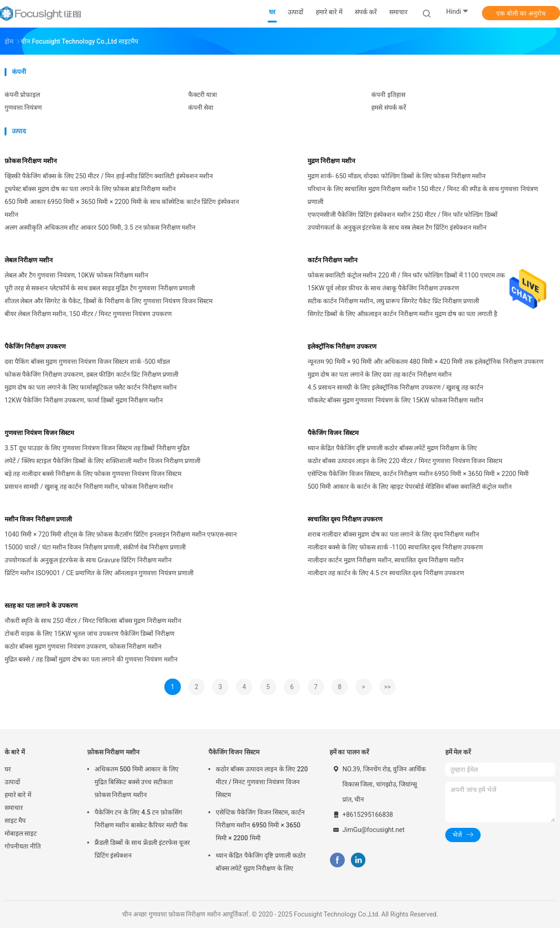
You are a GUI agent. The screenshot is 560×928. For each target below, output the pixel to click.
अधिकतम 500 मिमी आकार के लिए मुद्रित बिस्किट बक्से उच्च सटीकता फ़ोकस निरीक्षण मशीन (137, 782)
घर (8, 769)
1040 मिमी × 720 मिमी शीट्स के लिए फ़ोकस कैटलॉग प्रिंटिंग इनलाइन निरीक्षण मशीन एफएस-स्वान (121, 534)
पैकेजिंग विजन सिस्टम (333, 433)
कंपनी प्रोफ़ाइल (22, 95)
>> (388, 687)
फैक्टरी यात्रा (203, 95)
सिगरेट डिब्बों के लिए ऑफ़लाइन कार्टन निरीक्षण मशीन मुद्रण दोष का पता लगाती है (402, 314)
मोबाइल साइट (21, 833)
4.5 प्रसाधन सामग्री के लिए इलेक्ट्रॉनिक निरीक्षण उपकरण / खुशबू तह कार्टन (395, 387)
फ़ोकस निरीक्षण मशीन (31, 161)
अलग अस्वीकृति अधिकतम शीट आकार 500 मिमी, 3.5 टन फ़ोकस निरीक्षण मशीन (100, 227)
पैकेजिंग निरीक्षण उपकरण (35, 346)
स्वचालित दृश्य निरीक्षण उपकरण (345, 519)
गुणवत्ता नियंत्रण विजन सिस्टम (39, 433)
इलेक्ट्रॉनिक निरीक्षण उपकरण (342, 346)
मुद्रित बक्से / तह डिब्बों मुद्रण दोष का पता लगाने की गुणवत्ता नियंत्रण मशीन (91, 659)
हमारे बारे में (18, 795)
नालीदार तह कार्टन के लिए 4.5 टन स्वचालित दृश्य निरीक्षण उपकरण (386, 573)
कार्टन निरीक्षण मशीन (333, 260)
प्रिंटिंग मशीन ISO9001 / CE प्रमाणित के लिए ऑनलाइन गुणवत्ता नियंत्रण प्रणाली (99, 573)
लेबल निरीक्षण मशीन (29, 260)
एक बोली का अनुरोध (521, 13)
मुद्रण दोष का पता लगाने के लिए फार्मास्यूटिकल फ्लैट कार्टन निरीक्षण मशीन (91, 387)
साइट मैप (15, 820)
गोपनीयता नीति (23, 846)
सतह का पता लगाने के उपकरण (41, 605)
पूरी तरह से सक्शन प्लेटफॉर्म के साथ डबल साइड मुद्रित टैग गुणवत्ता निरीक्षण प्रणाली (100, 288)
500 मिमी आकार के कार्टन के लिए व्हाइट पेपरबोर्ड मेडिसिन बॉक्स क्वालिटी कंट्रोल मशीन (410, 487)
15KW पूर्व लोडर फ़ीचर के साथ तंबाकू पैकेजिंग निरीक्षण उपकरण (383, 288)
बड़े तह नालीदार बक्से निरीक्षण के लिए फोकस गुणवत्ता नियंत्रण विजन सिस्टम (93, 474)
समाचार (14, 808)
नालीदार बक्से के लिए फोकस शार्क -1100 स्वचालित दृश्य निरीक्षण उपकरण (395, 547)
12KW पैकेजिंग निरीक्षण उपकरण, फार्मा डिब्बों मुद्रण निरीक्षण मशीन (84, 400)
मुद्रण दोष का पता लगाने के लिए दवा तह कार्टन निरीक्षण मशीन (380, 374)
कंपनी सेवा (201, 108)
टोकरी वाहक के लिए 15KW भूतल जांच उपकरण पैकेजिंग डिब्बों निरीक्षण (90, 634)
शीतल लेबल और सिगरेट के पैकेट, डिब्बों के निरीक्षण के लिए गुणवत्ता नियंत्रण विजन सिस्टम (109, 301)
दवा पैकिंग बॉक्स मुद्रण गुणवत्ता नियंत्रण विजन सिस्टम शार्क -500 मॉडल (87, 362)
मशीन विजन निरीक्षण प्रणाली (38, 519)
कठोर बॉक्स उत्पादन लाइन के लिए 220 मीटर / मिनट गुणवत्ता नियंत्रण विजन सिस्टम (405, 461)
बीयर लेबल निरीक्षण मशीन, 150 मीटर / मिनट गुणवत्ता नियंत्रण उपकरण (88, 314)
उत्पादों (12, 782)
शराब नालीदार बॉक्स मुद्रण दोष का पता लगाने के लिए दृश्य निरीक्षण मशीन (393, 534)
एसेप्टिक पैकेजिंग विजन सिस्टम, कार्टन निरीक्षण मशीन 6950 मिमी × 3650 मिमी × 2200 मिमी (418, 474)
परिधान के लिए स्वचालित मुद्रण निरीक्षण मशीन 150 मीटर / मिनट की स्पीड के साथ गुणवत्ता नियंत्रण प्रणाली (423, 195)
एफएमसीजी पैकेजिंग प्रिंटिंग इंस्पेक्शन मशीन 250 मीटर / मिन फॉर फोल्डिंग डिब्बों (403, 215)
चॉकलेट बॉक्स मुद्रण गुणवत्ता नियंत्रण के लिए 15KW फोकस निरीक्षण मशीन (395, 400)
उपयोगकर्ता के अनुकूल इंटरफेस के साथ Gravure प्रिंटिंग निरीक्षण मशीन (88, 560)
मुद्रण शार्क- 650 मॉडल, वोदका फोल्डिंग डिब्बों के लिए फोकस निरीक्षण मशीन (397, 176)
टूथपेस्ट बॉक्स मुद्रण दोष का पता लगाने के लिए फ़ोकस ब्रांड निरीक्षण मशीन (90, 189)
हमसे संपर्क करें (389, 108)
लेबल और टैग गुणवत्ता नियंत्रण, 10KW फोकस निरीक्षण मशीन (76, 275)
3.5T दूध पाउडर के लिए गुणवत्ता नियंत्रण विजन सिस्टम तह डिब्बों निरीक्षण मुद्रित (97, 448)
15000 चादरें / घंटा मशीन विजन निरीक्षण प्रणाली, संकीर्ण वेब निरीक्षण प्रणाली (95, 547)
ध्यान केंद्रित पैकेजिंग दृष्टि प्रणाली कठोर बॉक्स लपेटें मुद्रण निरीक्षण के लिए (392, 448)
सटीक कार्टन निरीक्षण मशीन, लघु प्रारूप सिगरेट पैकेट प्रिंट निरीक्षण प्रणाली (393, 301)
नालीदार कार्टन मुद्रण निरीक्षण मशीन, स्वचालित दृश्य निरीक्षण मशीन (386, 560)
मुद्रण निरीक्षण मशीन (331, 161)
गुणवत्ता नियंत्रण (23, 108)
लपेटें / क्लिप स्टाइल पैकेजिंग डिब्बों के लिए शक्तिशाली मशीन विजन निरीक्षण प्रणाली (103, 461)
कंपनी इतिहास (388, 95)
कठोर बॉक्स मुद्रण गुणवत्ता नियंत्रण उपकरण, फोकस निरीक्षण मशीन (83, 646)
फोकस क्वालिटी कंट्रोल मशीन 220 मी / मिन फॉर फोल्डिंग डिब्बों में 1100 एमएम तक (406, 275)
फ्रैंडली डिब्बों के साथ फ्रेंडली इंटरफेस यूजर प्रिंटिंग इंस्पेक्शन (142, 849)
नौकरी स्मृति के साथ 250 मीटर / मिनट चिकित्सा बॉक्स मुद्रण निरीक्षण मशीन (93, 621)
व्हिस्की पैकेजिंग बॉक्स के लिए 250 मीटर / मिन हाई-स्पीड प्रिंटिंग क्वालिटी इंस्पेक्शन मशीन (109, 176)
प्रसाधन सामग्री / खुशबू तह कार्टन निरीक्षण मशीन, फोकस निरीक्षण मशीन (89, 487)
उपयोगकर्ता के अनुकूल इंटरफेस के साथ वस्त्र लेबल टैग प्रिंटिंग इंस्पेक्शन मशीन (397, 227)
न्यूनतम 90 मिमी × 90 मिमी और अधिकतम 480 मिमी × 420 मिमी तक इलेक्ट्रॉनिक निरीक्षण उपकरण (426, 362)
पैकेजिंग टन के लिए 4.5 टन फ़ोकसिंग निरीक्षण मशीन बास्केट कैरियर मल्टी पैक (141, 819)
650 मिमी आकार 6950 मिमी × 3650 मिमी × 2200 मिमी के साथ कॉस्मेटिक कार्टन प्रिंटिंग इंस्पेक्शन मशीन (122, 208)
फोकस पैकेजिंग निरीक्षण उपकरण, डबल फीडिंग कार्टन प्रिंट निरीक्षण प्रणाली (92, 374)
